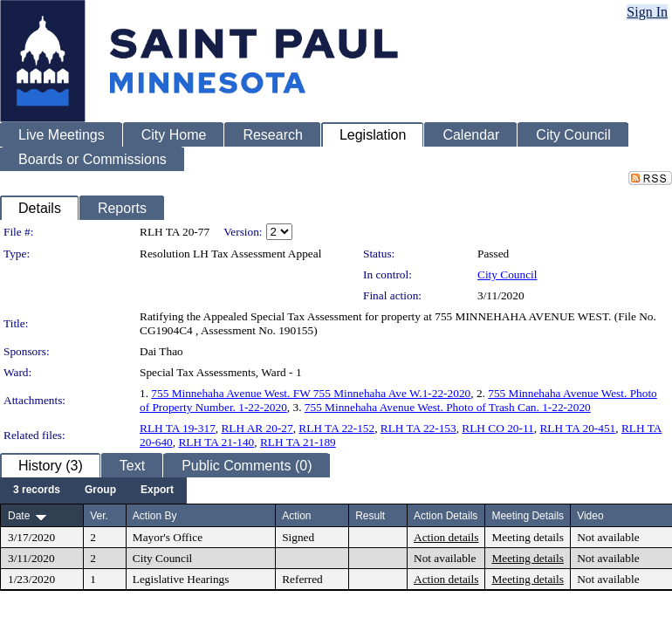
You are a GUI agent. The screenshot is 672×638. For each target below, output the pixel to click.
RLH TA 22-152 (336, 428)
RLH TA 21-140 (216, 442)
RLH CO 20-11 (497, 428)
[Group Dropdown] (100, 491)
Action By (155, 516)
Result (370, 516)
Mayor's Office (168, 537)
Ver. (99, 516)
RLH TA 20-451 (577, 428)
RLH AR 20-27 (257, 428)
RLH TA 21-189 (298, 442)
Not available (608, 537)
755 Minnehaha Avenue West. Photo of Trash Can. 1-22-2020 (448, 407)
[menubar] (93, 491)
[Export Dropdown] (157, 491)
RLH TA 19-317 (178, 428)
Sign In (647, 12)
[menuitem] (37, 491)
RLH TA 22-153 (418, 428)
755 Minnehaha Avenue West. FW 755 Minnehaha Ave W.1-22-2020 (311, 393)
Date (19, 516)
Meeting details (528, 537)
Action (296, 516)
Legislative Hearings (181, 579)
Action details (446, 537)
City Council (507, 274)
